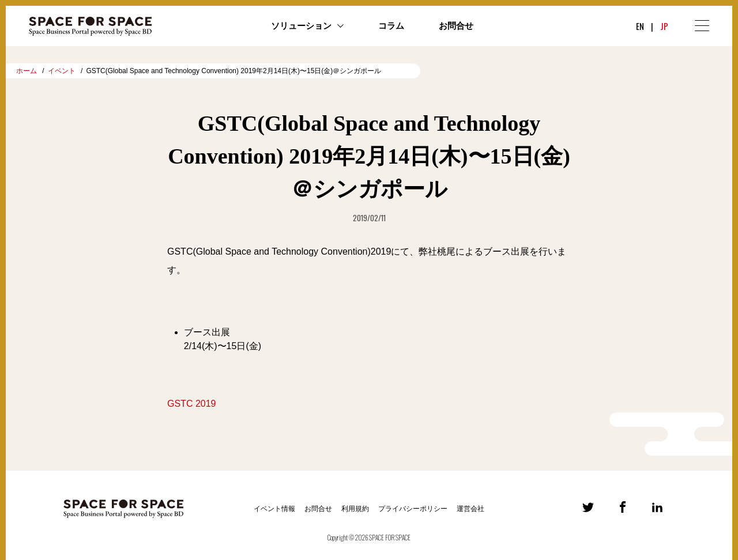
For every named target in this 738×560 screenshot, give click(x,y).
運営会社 (470, 509)
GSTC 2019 (191, 404)
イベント (62, 71)
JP (664, 26)
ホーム (27, 71)
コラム (391, 26)
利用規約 (355, 509)
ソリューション (301, 26)
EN (640, 26)
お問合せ (456, 26)
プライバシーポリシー (413, 509)
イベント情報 (274, 509)
